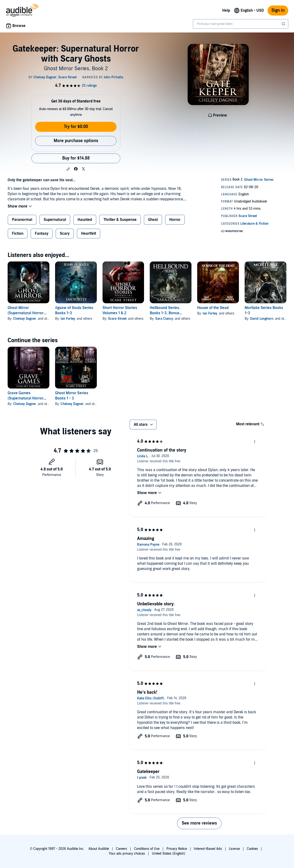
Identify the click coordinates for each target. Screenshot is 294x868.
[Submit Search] (284, 24)
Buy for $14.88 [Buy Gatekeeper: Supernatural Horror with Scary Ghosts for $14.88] (76, 158)
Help (226, 11)
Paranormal (22, 220)
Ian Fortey (68, 319)
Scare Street (117, 319)
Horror (175, 220)
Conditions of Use (147, 849)
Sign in (278, 10)
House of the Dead (213, 308)
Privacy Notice (177, 849)
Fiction (18, 234)
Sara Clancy (164, 319)
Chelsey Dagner (25, 319)
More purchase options (76, 141)
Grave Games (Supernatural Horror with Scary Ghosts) (26, 398)
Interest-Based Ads (208, 849)
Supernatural (55, 220)
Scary (65, 234)
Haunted (85, 220)
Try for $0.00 (76, 127)
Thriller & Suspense (120, 220)
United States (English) (169, 854)
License (234, 849)
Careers (121, 849)
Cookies (252, 849)
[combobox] (241, 24)
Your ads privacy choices (127, 854)
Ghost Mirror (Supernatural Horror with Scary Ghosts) (26, 313)
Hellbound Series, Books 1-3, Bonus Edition (165, 313)
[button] (68, 169)
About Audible (99, 849)
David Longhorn (262, 319)
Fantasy (42, 234)
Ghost (153, 220)
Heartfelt (89, 234)
